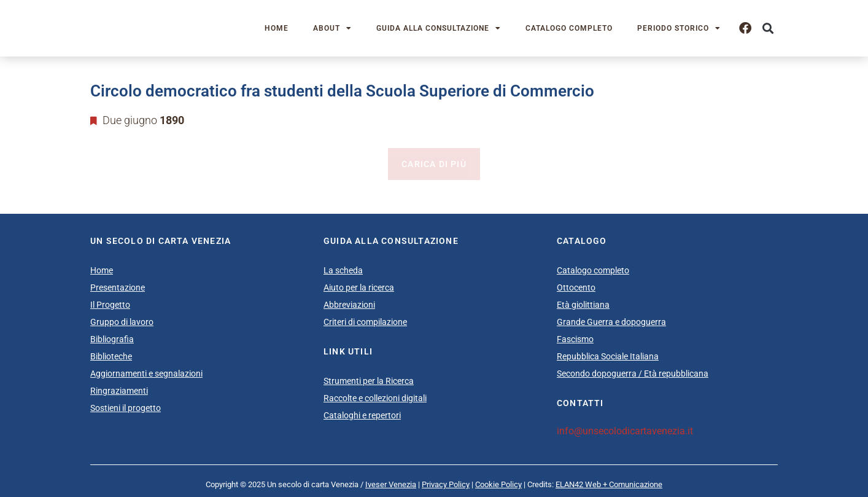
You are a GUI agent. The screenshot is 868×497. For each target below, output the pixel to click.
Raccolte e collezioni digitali (375, 398)
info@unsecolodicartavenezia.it (625, 431)
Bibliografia (112, 339)
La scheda (343, 270)
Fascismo (575, 339)
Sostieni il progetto (126, 408)
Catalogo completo (569, 28)
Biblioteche (111, 356)
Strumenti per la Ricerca (369, 381)
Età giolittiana (583, 305)
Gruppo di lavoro (122, 322)
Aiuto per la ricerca (359, 288)
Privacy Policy (446, 484)
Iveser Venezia (391, 484)
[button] (768, 29)
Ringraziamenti (119, 391)
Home (277, 28)
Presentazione (118, 288)
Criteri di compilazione (365, 322)
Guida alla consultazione (439, 28)
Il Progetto (110, 305)
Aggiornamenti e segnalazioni (146, 374)
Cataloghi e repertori (362, 415)
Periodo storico (679, 28)
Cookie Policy (498, 484)
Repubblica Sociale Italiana (608, 356)
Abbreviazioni (349, 305)
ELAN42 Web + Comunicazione (609, 484)
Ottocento (576, 288)
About (332, 28)
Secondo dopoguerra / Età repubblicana (633, 374)
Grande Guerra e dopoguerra (611, 322)
